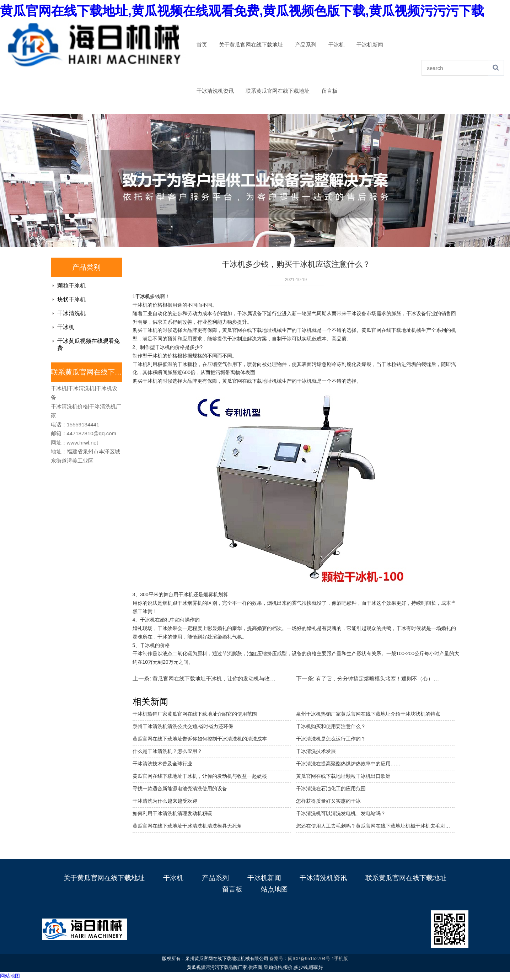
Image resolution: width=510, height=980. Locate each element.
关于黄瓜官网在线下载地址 (251, 45)
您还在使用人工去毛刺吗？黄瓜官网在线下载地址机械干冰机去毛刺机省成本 (375, 826)
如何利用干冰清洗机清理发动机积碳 (172, 813)
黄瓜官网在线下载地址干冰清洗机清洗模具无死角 (187, 826)
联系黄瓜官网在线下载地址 (278, 91)
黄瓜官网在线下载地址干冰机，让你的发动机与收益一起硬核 (224, 679)
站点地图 (274, 889)
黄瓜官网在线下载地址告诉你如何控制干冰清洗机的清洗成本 (200, 739)
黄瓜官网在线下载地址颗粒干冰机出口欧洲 (343, 776)
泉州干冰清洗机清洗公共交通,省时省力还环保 (183, 726)
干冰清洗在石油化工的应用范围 (331, 788)
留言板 (330, 91)
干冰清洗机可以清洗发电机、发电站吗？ (341, 813)
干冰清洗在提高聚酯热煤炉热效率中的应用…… (348, 764)
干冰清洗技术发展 (316, 751)
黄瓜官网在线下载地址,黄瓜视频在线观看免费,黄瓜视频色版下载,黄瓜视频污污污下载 (242, 11)
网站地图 (10, 976)
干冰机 (336, 45)
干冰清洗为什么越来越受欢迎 (165, 801)
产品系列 (306, 45)
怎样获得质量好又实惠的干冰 (328, 801)
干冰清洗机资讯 (215, 91)
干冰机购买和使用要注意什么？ (331, 726)
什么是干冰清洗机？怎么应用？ (167, 751)
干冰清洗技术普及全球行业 (162, 764)
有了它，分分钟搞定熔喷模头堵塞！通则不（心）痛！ (380, 679)
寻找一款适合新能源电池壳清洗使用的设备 (180, 788)
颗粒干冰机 (71, 286)
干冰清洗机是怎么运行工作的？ (331, 739)
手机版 (341, 959)
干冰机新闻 (370, 45)
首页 (202, 45)
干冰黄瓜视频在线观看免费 (88, 344)
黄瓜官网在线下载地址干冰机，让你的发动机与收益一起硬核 (200, 776)
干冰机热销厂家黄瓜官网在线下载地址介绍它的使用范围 (195, 714)
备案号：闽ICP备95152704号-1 (302, 959)
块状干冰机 (71, 299)
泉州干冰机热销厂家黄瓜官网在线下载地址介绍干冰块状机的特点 (368, 714)
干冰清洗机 (71, 313)
